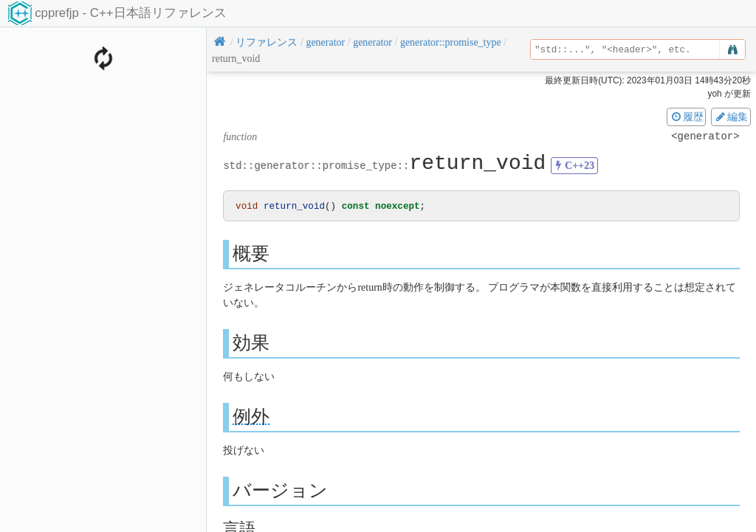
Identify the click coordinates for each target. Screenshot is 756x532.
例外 (251, 417)
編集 (731, 117)
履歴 (687, 117)
